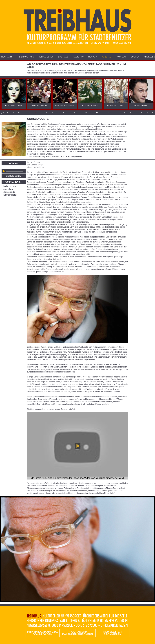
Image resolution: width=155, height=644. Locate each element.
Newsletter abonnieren (112, 633)
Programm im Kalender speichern (77, 633)
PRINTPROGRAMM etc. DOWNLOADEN (43, 633)
